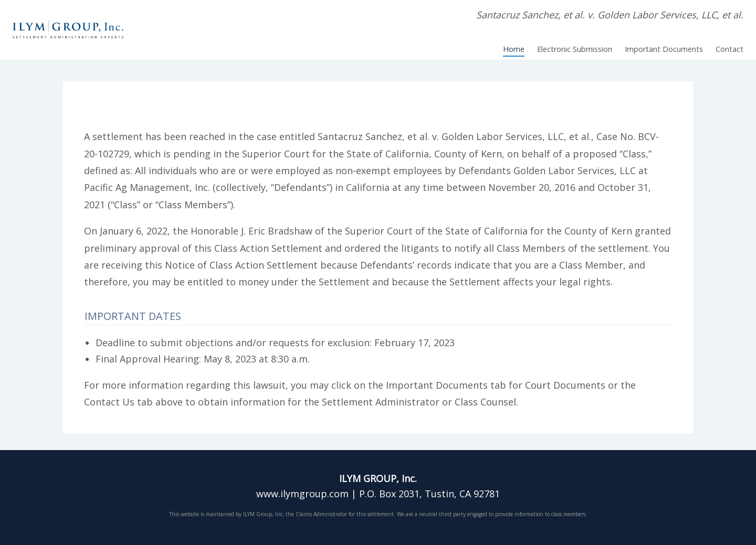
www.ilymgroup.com (302, 494)
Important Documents (664, 49)
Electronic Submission (575, 49)
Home (514, 49)
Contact (729, 49)
